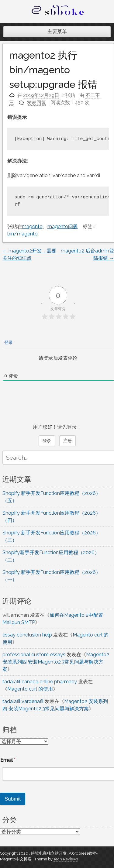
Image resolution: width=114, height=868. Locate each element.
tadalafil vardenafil (23, 701)
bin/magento (22, 234)
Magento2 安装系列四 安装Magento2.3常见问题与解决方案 (56, 662)
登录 (8, 342)
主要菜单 (57, 31)
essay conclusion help (27, 635)
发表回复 (36, 103)
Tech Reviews (66, 859)
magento (32, 226)
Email (8, 760)
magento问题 (63, 226)
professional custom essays (34, 655)
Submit (13, 799)
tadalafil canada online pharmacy (40, 682)
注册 (67, 441)
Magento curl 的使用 (30, 689)
